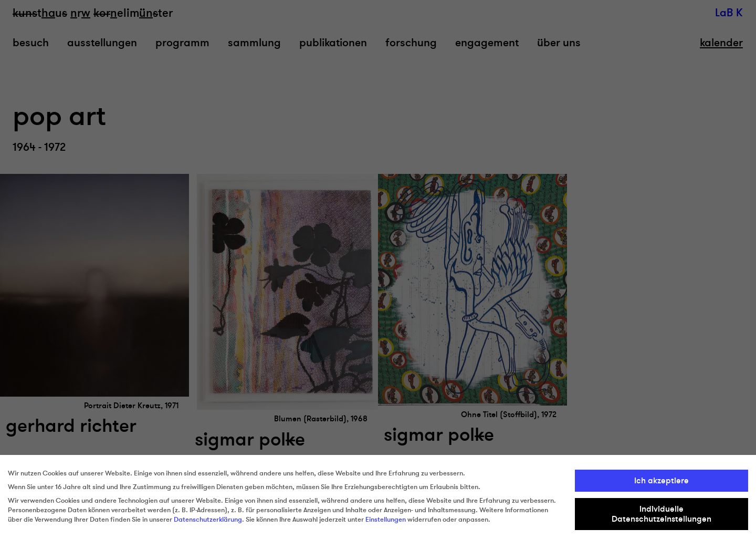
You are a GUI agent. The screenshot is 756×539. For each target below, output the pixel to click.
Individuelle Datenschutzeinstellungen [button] (661, 514)
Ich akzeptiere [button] (661, 481)
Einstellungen (386, 520)
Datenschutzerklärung (208, 520)
